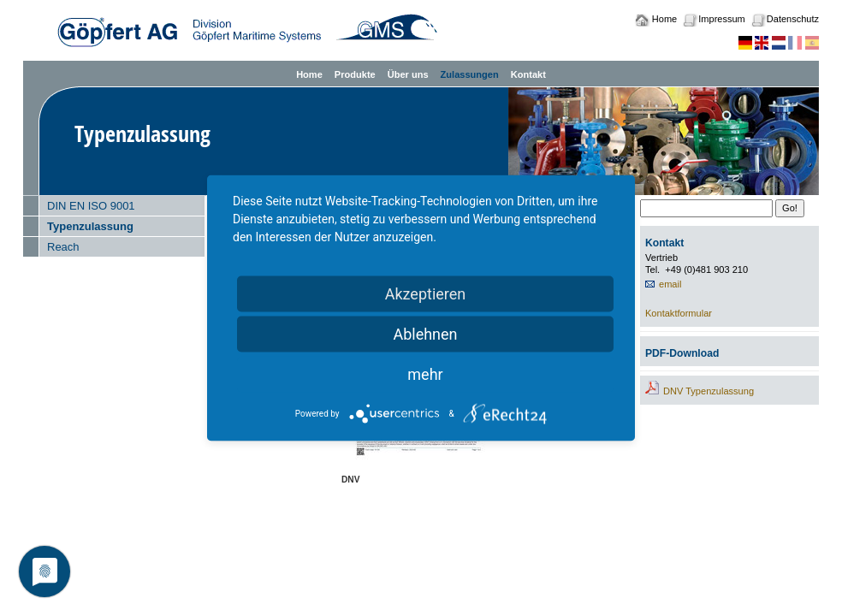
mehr (425, 374)
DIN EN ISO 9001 (91, 206)
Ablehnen (425, 334)
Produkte (355, 74)
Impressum (721, 19)
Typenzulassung (90, 226)
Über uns (408, 74)
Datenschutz (793, 19)
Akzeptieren (426, 294)
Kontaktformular (679, 313)
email (670, 284)
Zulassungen (470, 74)
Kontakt (528, 74)
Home (664, 19)
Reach (63, 247)
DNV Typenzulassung (709, 391)
